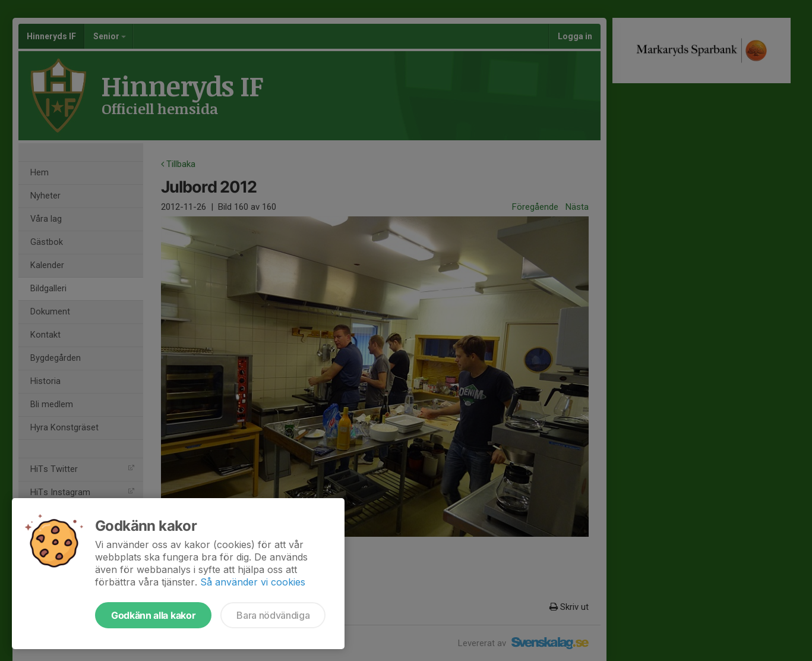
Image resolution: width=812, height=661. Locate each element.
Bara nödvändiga (273, 615)
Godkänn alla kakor (153, 615)
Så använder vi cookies (253, 582)
